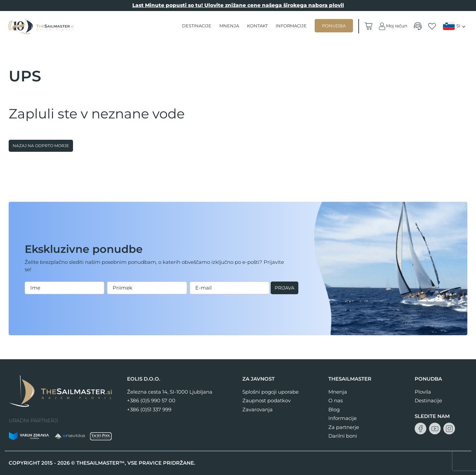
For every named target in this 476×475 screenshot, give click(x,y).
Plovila (423, 392)
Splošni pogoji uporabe (270, 392)
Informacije (291, 26)
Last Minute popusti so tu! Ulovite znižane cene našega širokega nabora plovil (238, 5)
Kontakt (258, 26)
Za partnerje (344, 427)
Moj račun (393, 26)
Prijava (39, 295)
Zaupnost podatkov (266, 400)
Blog (334, 409)
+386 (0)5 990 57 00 (151, 400)
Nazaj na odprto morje (41, 146)
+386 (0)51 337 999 (149, 409)
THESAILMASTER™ (100, 463)
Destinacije (197, 26)
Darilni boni (343, 436)
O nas (335, 400)
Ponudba (334, 26)
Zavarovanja (257, 409)
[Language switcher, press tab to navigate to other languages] (455, 26)
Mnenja (229, 26)
